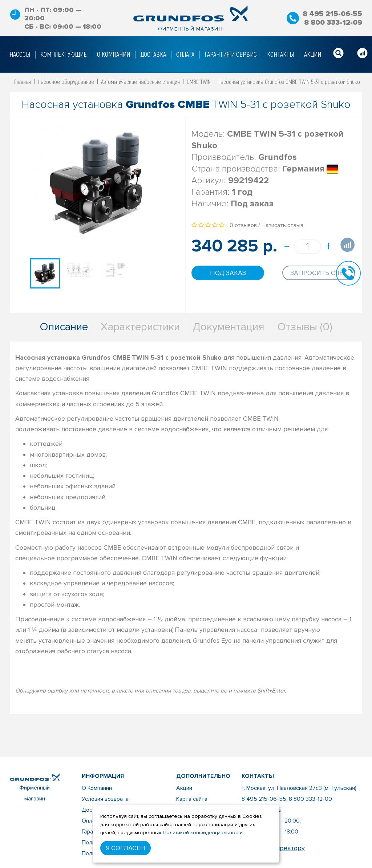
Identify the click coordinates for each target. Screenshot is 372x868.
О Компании (97, 788)
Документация (229, 327)
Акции (184, 788)
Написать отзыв (282, 225)
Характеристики (140, 327)
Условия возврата (105, 799)
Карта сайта (192, 799)
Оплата (91, 821)
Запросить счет (319, 273)
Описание (64, 327)
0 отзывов (243, 225)
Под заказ (228, 273)
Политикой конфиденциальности (203, 833)
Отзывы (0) (305, 327)
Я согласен (126, 848)
